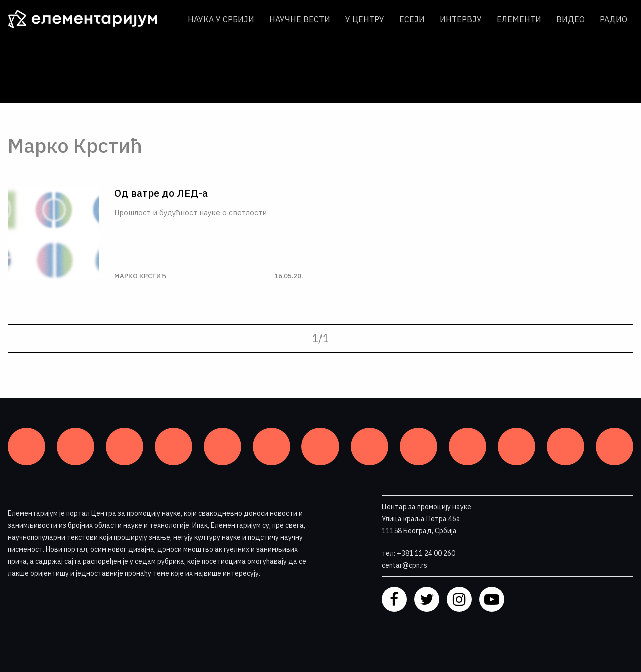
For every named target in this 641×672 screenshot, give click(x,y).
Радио (614, 19)
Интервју (461, 19)
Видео (571, 19)
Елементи (519, 19)
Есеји (412, 19)
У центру (365, 19)
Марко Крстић (140, 276)
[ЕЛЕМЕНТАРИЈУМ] (90, 19)
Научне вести (300, 19)
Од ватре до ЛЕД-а (161, 193)
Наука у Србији (221, 19)
